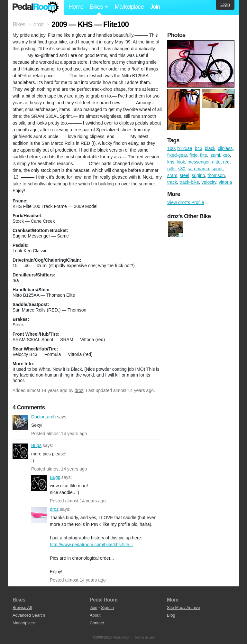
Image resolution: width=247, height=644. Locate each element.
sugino (198, 175)
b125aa (185, 148)
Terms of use (145, 637)
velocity (209, 182)
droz (79, 390)
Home (76, 7)
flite (204, 155)
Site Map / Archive (183, 607)
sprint (217, 169)
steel (185, 175)
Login (225, 5)
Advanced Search (29, 615)
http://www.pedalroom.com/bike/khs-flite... (91, 545)
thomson (216, 175)
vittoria (225, 182)
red (226, 162)
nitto (216, 162)
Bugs (20, 451)
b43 (199, 148)
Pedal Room (36, 7)
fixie (193, 155)
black (210, 148)
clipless (225, 148)
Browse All (22, 607)
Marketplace (129, 7)
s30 (182, 169)
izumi (215, 155)
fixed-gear (177, 155)
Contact (97, 623)
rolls (171, 169)
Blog (171, 615)
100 (171, 148)
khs (171, 162)
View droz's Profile (186, 202)
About (95, 615)
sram (172, 175)
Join (155, 7)
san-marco (198, 169)
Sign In (107, 607)
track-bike (189, 182)
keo (226, 155)
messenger (198, 162)
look (181, 162)
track (172, 182)
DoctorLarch (20, 423)
